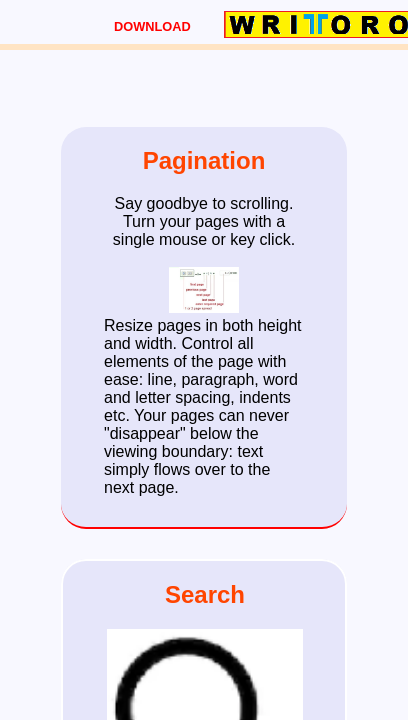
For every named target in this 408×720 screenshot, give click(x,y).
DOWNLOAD (152, 26)
